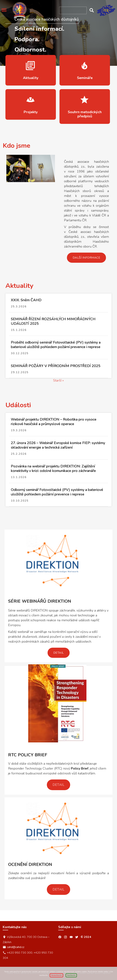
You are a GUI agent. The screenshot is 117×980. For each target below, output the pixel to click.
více (31, 70)
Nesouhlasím (56, 975)
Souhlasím (71, 975)
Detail (59, 653)
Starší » (58, 380)
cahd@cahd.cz (16, 947)
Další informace (87, 258)
